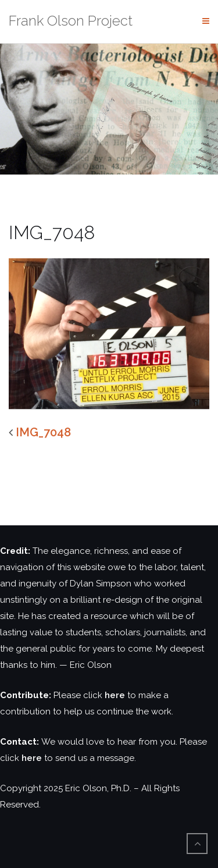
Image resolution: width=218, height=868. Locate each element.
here (115, 695)
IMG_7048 (43, 432)
